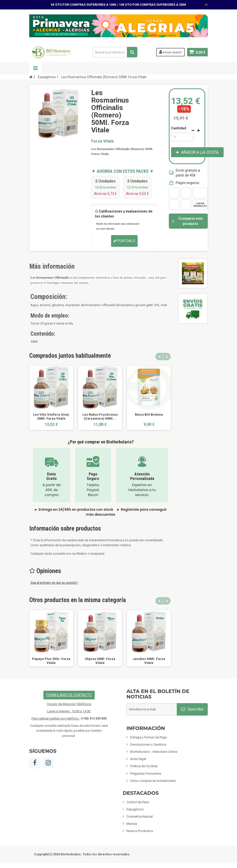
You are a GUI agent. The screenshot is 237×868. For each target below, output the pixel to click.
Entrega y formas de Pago (149, 737)
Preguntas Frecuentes (146, 774)
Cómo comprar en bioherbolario (153, 781)
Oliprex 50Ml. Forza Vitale (100, 661)
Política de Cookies (144, 766)
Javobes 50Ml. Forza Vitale (149, 661)
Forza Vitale (103, 141)
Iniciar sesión (170, 52)
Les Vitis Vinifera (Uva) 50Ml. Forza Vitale (51, 416)
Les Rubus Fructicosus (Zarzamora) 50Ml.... (100, 416)
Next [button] (167, 357)
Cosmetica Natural (140, 816)
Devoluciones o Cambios (148, 744)
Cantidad (179, 128)
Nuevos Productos (140, 831)
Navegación (35, 68)
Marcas (132, 824)
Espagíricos (135, 809)
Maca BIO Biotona (149, 415)
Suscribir (192, 709)
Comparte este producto (187, 221)
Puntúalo (124, 241)
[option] (51, 398)
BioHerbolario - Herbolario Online (154, 752)
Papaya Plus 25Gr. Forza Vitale (51, 661)
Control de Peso (138, 802)
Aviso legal (138, 759)
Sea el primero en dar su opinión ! (54, 583)
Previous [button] (159, 357)
